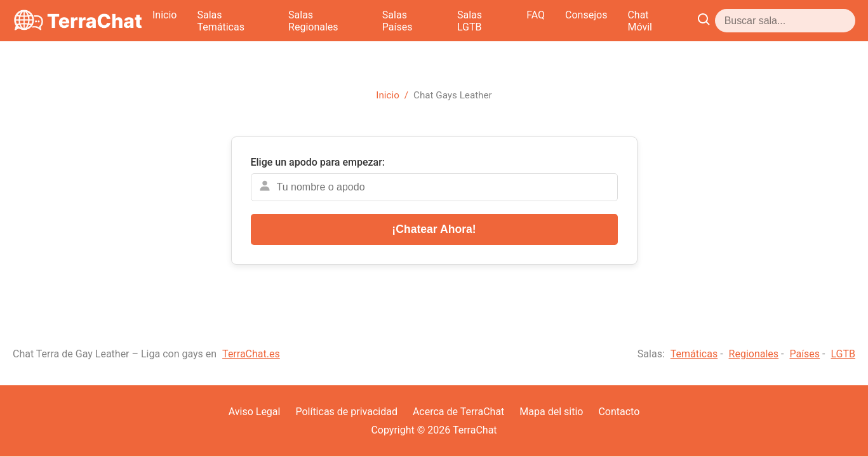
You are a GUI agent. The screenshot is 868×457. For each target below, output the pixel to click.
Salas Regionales (455, 21)
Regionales (754, 354)
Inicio (290, 21)
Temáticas (694, 354)
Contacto (619, 412)
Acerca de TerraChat (458, 412)
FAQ (673, 21)
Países (805, 354)
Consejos (724, 21)
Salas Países (543, 21)
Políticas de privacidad (346, 412)
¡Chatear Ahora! (434, 229)
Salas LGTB (618, 21)
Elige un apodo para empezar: (318, 162)
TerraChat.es (251, 354)
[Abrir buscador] (845, 21)
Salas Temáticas (359, 21)
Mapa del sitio (551, 412)
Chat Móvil (789, 21)
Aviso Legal (255, 412)
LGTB (843, 354)
